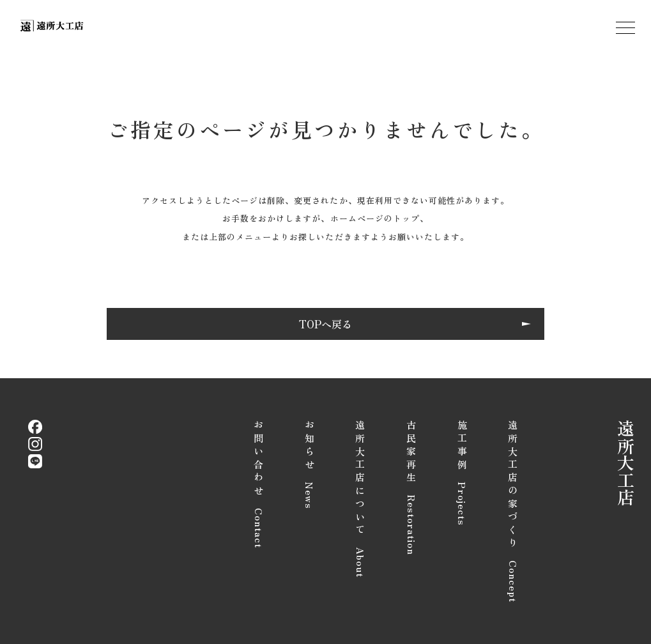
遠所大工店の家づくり (513, 511)
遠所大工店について (361, 499)
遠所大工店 (626, 463)
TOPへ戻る (325, 324)
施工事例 (462, 473)
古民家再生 (412, 488)
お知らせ (310, 464)
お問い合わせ (259, 484)
